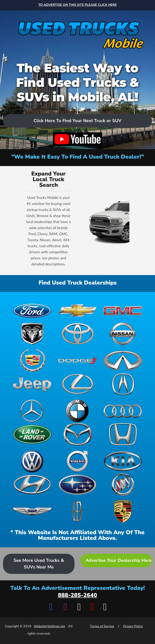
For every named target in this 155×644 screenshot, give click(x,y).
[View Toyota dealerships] (78, 334)
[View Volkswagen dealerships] (32, 461)
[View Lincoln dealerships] (78, 511)
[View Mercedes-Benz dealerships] (32, 411)
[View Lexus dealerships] (78, 384)
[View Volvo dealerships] (78, 461)
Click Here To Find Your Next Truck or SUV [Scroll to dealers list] (77, 121)
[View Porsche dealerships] (123, 511)
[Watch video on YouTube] (77, 139)
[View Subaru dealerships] (78, 485)
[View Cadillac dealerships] (32, 361)
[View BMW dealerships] (78, 411)
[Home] (77, 31)
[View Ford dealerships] (32, 310)
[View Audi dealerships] (123, 411)
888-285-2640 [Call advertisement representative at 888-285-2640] (77, 595)
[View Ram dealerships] (32, 334)
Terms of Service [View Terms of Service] (102, 626)
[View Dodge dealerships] (78, 361)
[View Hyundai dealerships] (32, 485)
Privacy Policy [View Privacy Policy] (133, 626)
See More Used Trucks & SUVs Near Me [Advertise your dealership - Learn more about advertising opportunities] (39, 564)
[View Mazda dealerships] (78, 434)
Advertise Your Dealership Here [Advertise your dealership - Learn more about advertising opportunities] (119, 560)
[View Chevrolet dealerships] (78, 310)
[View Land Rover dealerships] (32, 434)
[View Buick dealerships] (123, 485)
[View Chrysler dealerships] (32, 511)
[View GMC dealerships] (123, 310)
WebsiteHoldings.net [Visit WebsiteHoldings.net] (49, 626)
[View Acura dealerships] (123, 384)
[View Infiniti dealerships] (123, 361)
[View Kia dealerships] (123, 461)
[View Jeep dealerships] (32, 384)
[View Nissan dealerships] (123, 334)
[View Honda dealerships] (123, 434)
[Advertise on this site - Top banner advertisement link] (78, 5)
